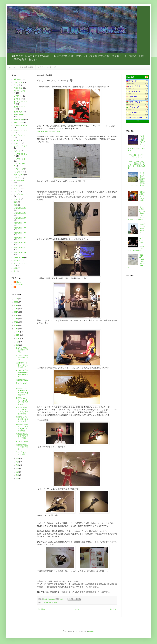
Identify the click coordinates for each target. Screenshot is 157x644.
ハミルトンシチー (135, 86)
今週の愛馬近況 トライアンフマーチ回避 (23, 436)
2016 (16, 316)
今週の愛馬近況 (22, 380)
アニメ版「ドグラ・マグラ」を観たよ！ (137, 156)
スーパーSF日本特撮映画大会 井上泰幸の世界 (23, 373)
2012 (16, 329)
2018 (16, 309)
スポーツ (17, 151)
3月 (18, 472)
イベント (17, 99)
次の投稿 (41, 609)
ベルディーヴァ (20, 181)
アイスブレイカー (135, 112)
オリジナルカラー (135, 118)
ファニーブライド (135, 102)
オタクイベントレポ (47, 67)
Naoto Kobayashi (49, 599)
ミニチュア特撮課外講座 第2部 (22, 350)
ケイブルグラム (20, 135)
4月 (18, 468)
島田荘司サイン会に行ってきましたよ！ (22, 419)
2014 (16, 322)
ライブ (16, 191)
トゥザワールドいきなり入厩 (142, 228)
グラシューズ (133, 107)
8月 (18, 345)
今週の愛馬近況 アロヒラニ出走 (23, 447)
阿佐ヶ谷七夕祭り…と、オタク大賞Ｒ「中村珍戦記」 (22, 428)
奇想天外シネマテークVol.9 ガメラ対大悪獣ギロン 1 (22, 401)
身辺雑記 (17, 260)
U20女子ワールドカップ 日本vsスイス (22, 365)
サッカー (17, 143)
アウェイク (18, 82)
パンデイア (18, 172)
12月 (18, 332)
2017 (16, 312)
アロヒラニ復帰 (22, 442)
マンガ (16, 186)
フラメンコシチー (135, 91)
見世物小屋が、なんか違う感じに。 (142, 197)
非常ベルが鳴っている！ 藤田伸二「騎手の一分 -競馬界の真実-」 (137, 165)
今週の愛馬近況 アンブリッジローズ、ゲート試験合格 (23, 411)
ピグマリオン (19, 175)
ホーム (12, 67)
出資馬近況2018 (20, 238)
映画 (15, 202)
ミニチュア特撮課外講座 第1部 (22, 358)
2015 (16, 319)
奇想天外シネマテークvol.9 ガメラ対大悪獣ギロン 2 (22, 392)
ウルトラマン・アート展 (22, 453)
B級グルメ (18, 79)
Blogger (91, 631)
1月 (18, 478)
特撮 (56, 602)
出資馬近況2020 (20, 248)
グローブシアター (20, 130)
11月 (18, 335)
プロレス (17, 178)
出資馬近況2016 (20, 228)
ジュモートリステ (20, 146)
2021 (16, 299)
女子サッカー (19, 258)
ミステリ (17, 188)
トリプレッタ (19, 169)
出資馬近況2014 (20, 218)
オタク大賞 (18, 112)
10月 (18, 338)
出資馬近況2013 (20, 213)
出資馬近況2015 (20, 223)
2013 (16, 325)
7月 (18, 458)
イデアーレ (18, 96)
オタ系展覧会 (49, 602)
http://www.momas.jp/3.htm (48, 131)
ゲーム (16, 140)
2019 (16, 306)
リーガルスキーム (20, 194)
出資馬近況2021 (20, 253)
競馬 (15, 205)
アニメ (16, 85)
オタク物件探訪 (26, 67)
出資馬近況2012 (20, 208)
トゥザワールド (20, 159)
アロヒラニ (18, 88)
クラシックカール (20, 125)
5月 (18, 465)
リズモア (17, 199)
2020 (16, 302)
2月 (18, 475)
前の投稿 (113, 609)
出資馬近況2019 (20, 243)
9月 (18, 342)
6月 (18, 462)
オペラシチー (19, 122)
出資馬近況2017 (20, 233)
